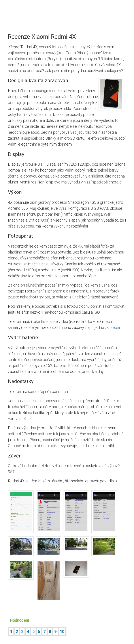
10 (62, 632)
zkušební (112, 327)
